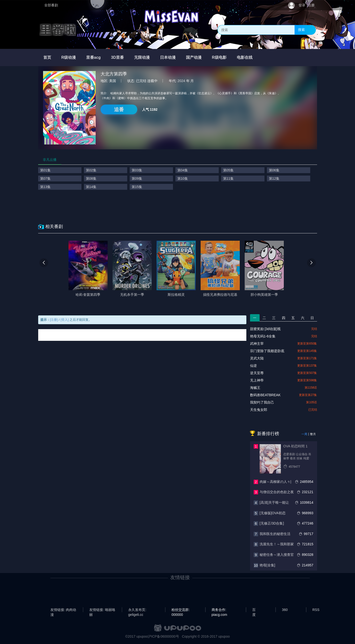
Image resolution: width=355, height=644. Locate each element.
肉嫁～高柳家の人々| (275, 482)
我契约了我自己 (262, 402)
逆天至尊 (257, 373)
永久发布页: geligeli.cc (137, 610)
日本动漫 (168, 57)
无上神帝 (257, 380)
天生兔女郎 (259, 410)
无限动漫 (142, 57)
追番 (119, 109)
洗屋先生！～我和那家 (277, 544)
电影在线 (245, 57)
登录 (302, 5)
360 (285, 610)
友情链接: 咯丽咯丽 (102, 610)
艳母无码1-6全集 (263, 336)
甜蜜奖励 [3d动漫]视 (265, 329)
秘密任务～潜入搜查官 (277, 555)
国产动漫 (194, 57)
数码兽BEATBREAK (265, 395)
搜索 (301, 30)
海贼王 (255, 388)
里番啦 (58, 30)
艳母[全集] (267, 565)
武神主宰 (257, 344)
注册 (311, 5)
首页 (47, 57)
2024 (181, 81)
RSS (316, 610)
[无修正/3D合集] (272, 523)
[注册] (54, 320)
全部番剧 (51, 5)
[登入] (65, 320)
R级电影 (219, 57)
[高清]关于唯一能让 (274, 502)
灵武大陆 (257, 358)
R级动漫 (69, 57)
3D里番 (117, 57)
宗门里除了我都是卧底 (267, 351)
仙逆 (253, 366)
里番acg (93, 57)
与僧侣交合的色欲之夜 (277, 492)
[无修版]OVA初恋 (273, 513)
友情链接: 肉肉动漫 (63, 610)
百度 (254, 610)
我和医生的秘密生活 (275, 534)
